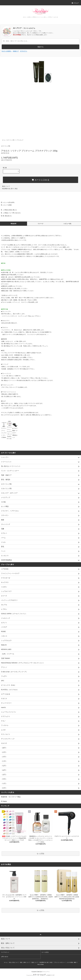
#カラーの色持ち (7, 51)
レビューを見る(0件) (7, 202)
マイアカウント (5, 952)
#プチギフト (24, 51)
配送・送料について (25, 962)
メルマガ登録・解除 (71, 962)
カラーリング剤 (11, 140)
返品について (6, 186)
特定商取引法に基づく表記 (10, 189)
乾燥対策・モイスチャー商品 (11, 797)
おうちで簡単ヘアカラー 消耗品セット (15, 431)
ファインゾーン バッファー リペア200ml (4, 431)
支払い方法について (14, 962)
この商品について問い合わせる (10, 213)
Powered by (40, 975)
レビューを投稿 (6, 205)
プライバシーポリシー (59, 962)
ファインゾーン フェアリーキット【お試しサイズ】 (9, 431)
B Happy (4, 801)
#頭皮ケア (16, 51)
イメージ (41, 224)
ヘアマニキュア (20, 140)
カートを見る (45, 952)
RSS (39, 965)
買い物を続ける (6, 216)
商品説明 (14, 224)
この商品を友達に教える (8, 210)
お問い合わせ (5, 957)
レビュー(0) (67, 224)
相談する (40, 47)
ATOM (42, 965)
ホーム (4, 140)
